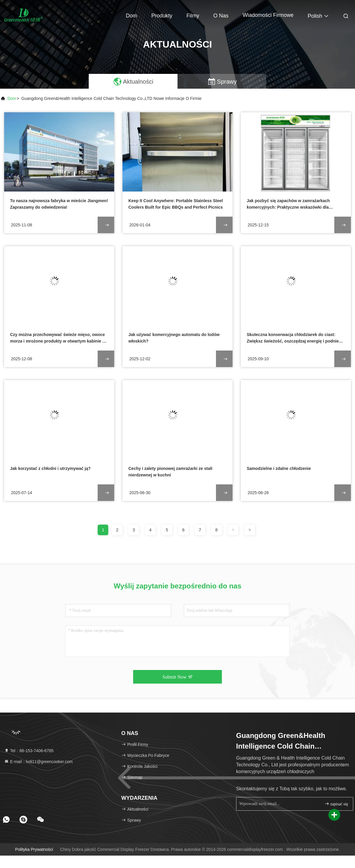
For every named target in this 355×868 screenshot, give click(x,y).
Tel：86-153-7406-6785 (29, 751)
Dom (132, 16)
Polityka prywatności (34, 849)
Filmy (193, 16)
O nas (221, 16)
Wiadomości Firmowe (268, 15)
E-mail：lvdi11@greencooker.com (38, 762)
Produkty (162, 16)
